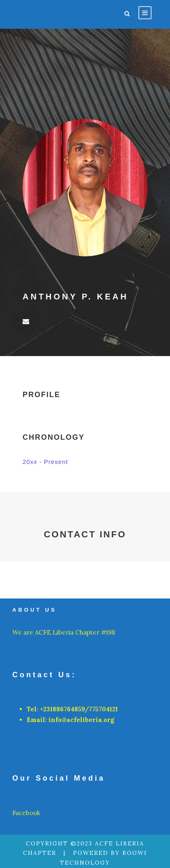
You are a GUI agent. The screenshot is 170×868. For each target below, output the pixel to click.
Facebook (26, 813)
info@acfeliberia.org (81, 720)
